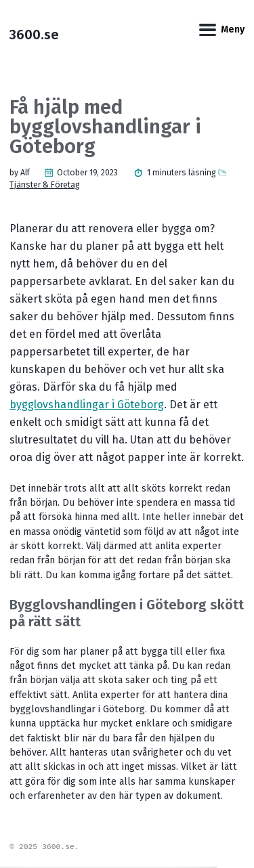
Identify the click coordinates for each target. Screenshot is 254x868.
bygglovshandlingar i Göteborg (87, 405)
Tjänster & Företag (45, 185)
